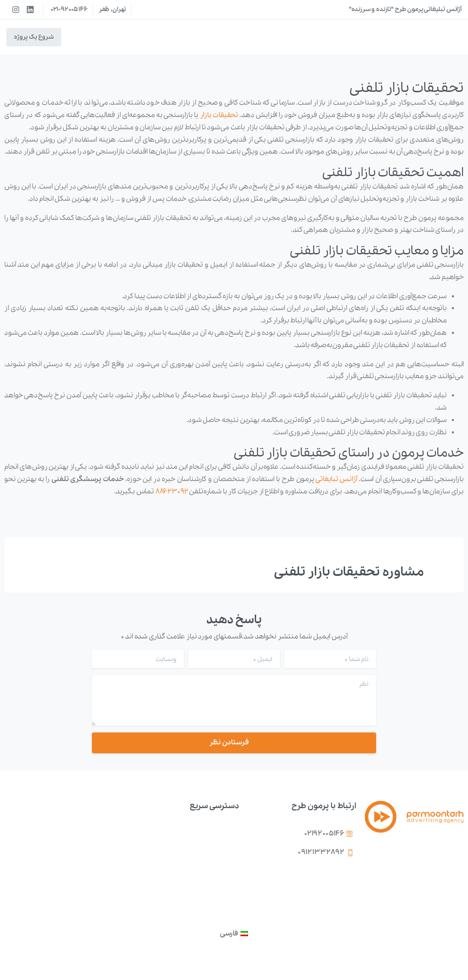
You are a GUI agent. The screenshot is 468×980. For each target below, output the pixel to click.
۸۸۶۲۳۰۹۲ (172, 491)
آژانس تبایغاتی (336, 479)
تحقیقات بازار (219, 115)
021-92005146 (69, 9)
